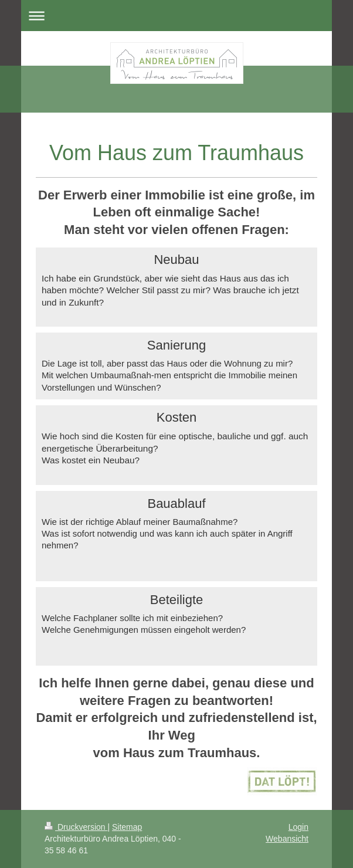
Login (298, 827)
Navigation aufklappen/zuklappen (176, 16)
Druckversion (76, 827)
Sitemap (127, 827)
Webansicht (287, 839)
